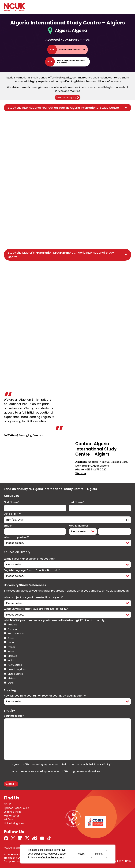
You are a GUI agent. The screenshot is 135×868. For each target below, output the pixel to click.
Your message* (14, 716)
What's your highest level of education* (29, 559)
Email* (8, 526)
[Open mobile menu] (129, 7)
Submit (10, 784)
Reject (99, 854)
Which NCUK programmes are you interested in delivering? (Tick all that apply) (55, 620)
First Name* (11, 502)
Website (81, 473)
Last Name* (76, 502)
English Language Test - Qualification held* (32, 570)
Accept (81, 854)
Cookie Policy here (53, 858)
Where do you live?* (17, 537)
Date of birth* (13, 514)
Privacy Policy (102, 764)
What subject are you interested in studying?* (34, 597)
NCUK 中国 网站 (12, 848)
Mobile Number (79, 526)
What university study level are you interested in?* (36, 609)
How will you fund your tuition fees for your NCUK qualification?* (45, 696)
